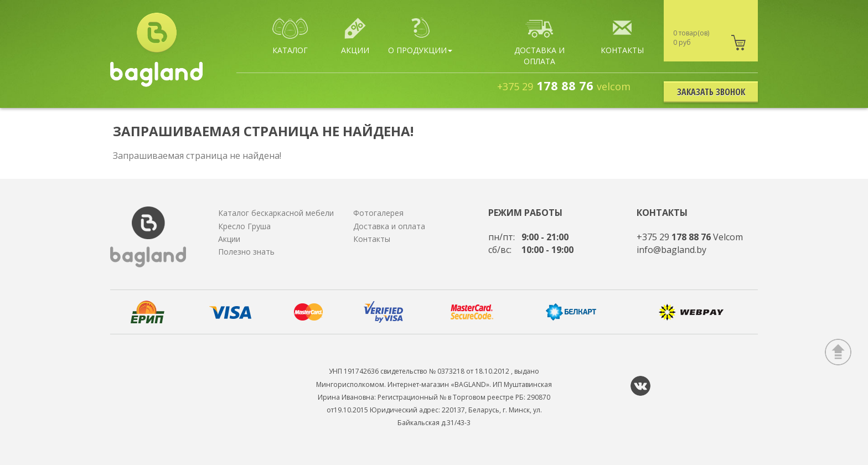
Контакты (372, 239)
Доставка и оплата (389, 226)
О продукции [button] (420, 37)
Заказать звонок (711, 92)
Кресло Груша (244, 226)
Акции (229, 239)
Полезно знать (246, 252)
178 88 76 (564, 85)
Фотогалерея (378, 213)
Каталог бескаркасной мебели (276, 213)
